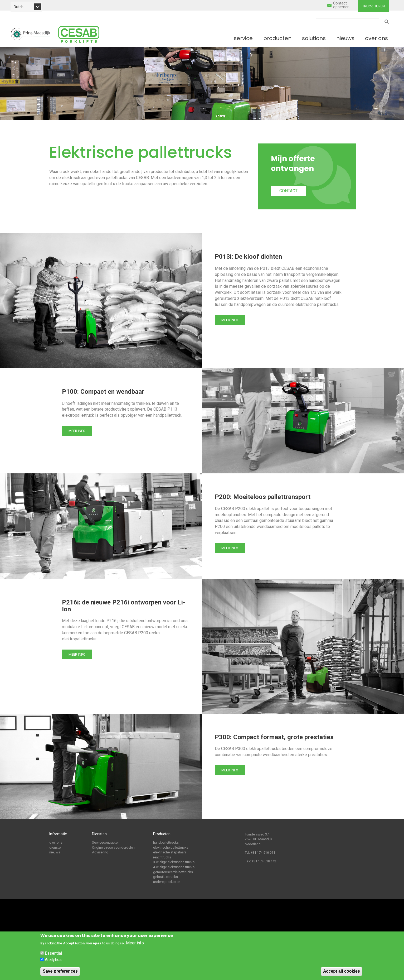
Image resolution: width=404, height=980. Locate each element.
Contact (288, 191)
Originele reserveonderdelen (113, 847)
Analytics (53, 960)
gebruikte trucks (166, 877)
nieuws (55, 852)
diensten (56, 847)
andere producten (167, 882)
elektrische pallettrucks (171, 847)
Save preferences (60, 971)
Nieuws (345, 38)
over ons (56, 842)
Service (243, 38)
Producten (277, 38)
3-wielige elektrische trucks (174, 862)
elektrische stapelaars (170, 852)
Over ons (376, 38)
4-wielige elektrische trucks (174, 867)
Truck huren (374, 6)
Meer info (230, 320)
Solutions (314, 38)
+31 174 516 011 (263, 852)
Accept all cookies (342, 971)
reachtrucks (162, 857)
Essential (53, 953)
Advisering (100, 852)
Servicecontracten (106, 842)
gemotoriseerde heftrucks (173, 872)
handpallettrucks (166, 842)
